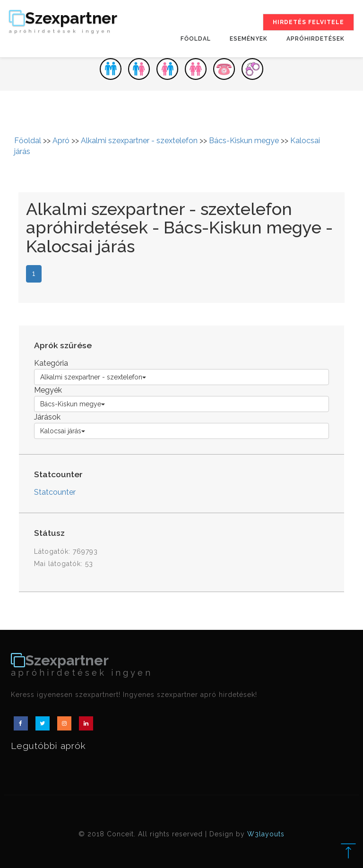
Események (249, 39)
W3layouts (266, 834)
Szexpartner (63, 22)
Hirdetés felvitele (308, 22)
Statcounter (55, 492)
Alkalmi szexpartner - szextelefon (139, 141)
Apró (61, 141)
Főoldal (196, 39)
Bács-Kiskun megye (244, 141)
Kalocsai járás (63, 431)
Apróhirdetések (315, 39)
